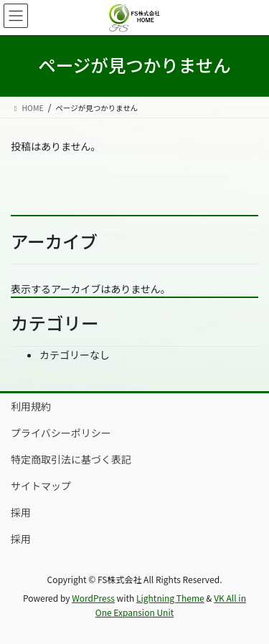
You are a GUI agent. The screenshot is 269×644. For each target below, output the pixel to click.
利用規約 (31, 406)
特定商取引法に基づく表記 (71, 459)
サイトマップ (41, 486)
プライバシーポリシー (61, 433)
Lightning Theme (170, 598)
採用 (21, 512)
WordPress (93, 598)
